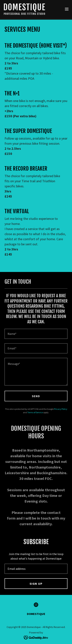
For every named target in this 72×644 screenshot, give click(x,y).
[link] (24, 9)
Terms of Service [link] (35, 412)
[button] (67, 9)
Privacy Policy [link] (61, 409)
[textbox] (36, 334)
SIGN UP (36, 584)
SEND (36, 396)
